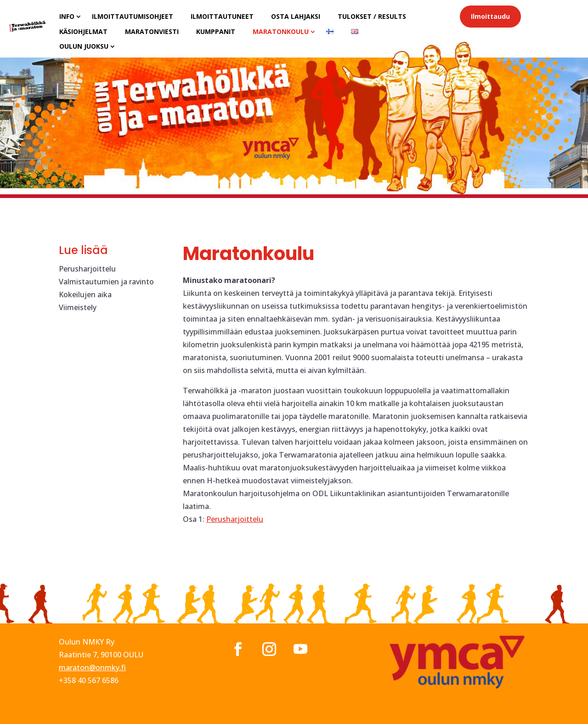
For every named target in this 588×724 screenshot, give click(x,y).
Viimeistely (78, 307)
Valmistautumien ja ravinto (106, 282)
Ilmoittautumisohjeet (133, 16)
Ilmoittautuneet (222, 16)
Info (67, 16)
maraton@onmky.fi (92, 667)
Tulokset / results (372, 16)
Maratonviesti (152, 31)
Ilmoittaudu (490, 16)
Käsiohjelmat (83, 31)
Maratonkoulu (281, 31)
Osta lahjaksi (296, 16)
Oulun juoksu (84, 46)
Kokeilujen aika (85, 294)
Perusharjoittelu (87, 269)
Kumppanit (216, 31)
